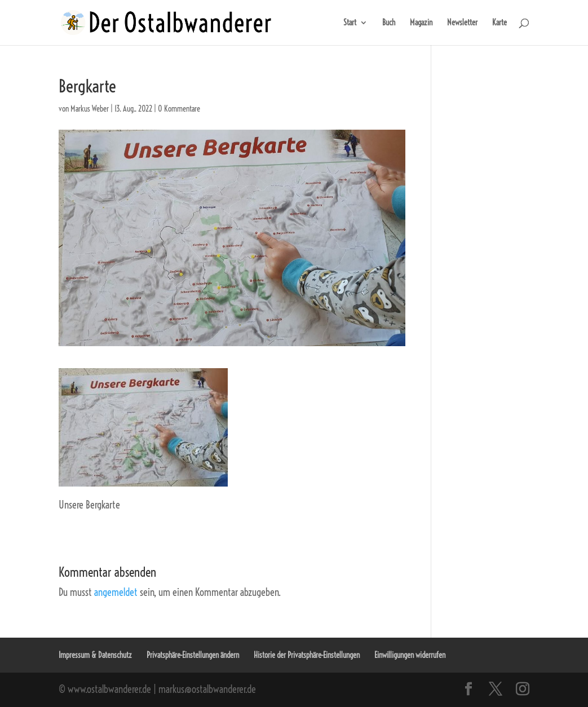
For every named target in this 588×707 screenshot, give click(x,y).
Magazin (421, 23)
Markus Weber (90, 109)
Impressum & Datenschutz (95, 655)
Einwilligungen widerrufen (410, 655)
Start (350, 23)
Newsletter (462, 23)
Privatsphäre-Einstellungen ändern (193, 655)
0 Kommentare (179, 109)
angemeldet (116, 592)
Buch (389, 23)
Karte (499, 23)
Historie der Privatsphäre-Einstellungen (307, 655)
